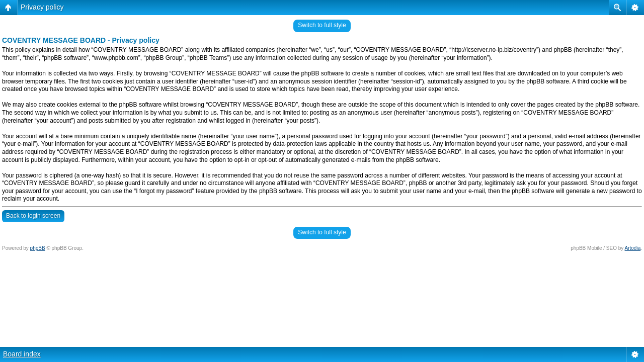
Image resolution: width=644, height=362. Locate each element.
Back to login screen (33, 216)
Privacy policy (42, 7)
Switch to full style (322, 25)
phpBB (38, 248)
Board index (22, 354)
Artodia (633, 248)
